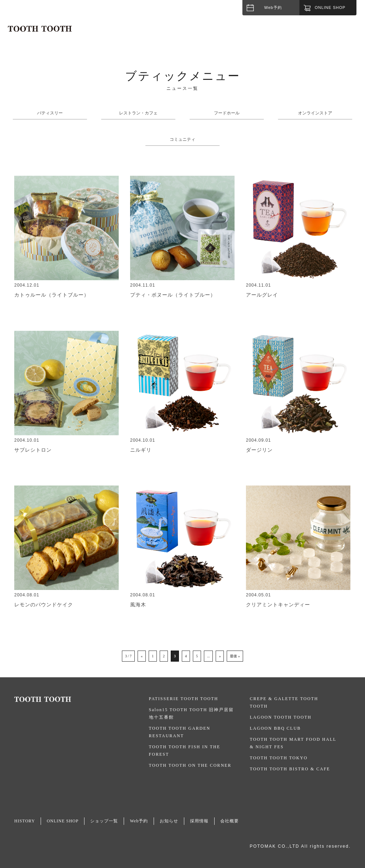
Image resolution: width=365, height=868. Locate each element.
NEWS (294, 34)
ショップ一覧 (104, 821)
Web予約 (273, 7)
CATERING (329, 34)
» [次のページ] (220, 656)
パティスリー (50, 113)
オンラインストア (315, 113)
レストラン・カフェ (138, 113)
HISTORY (221, 34)
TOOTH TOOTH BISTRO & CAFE (290, 769)
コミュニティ (182, 139)
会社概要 (230, 821)
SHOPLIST (260, 34)
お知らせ (169, 821)
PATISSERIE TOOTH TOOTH (184, 699)
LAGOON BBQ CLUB (275, 728)
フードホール (227, 113)
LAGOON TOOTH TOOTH (281, 717)
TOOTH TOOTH (82, 699)
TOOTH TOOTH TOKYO (279, 758)
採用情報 (199, 821)
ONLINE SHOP (63, 821)
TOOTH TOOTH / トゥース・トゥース (40, 29)
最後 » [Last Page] (235, 656)
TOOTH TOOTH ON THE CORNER (190, 765)
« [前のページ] (142, 656)
